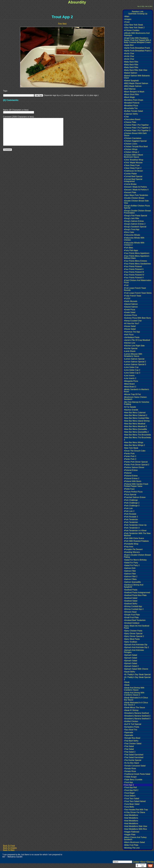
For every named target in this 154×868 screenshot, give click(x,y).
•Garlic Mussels (131, 301)
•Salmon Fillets (130, 579)
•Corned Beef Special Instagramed (133, 180)
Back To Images (10, 848)
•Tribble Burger (130, 777)
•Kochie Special (131, 348)
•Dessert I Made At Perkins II (136, 190)
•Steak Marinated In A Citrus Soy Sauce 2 (136, 704)
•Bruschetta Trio (131, 108)
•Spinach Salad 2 (131, 666)
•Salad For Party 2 (132, 565)
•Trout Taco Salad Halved (135, 801)
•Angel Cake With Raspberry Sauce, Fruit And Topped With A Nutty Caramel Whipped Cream (138, 40)
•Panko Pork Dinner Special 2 (137, 465)
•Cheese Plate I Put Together (136, 125)
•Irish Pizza (129, 335)
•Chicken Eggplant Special (135, 141)
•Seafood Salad (131, 598)
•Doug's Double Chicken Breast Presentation (137, 212)
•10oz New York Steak (133, 25)
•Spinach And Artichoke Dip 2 (136, 647)
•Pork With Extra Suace (134, 538)
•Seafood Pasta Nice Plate (135, 595)
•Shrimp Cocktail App (133, 606)
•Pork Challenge (131, 500)
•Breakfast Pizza (131, 106)
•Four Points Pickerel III (134, 272)
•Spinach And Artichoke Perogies (134, 651)
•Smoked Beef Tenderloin (135, 620)
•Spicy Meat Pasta (132, 639)
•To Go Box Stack (131, 763)
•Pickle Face (129, 489)
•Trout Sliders (130, 796)
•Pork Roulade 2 (131, 517)
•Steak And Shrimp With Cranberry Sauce (134, 689)
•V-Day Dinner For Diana (134, 812)
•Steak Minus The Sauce (134, 708)
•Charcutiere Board (132, 119)
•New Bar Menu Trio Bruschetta (137, 435)
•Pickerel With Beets (133, 481)
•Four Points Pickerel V (134, 278)
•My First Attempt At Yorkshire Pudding (137, 403)
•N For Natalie (130, 407)
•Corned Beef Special (133, 176)
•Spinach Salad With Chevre (136, 669)
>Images (128, 19)
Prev (60, 24)
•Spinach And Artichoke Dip (136, 645)
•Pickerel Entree (131, 476)
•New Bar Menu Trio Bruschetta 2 (137, 439)
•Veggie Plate (130, 835)
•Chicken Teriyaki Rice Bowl (136, 147)
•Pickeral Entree (131, 470)
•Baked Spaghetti (131, 81)
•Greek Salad (130, 312)
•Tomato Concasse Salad (135, 766)
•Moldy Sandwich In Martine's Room (136, 390)
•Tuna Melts (129, 807)
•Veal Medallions (131, 815)
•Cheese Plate (130, 122)
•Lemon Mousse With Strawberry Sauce (133, 355)
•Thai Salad (129, 746)
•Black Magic (129, 97)
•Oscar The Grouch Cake (135, 451)
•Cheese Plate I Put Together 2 (137, 128)
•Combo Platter (130, 174)
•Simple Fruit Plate (132, 615)
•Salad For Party (131, 563)
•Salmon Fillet (130, 571)
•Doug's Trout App (132, 229)
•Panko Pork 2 (130, 456)
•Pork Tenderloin (131, 519)
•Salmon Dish (130, 568)
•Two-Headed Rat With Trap (136, 810)
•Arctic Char (129, 53)
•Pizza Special (130, 495)
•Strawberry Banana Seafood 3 (137, 719)
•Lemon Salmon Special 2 (135, 362)
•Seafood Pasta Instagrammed (137, 593)
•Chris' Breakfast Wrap (134, 160)
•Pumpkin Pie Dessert (133, 549)
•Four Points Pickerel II (134, 269)
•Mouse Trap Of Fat (132, 394)
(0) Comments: (11, 100)
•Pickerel (128, 473)
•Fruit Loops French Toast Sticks (138, 293)
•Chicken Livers (131, 144)
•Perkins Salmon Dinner (134, 467)
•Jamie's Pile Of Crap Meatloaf (137, 340)
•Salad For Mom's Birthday (135, 560)
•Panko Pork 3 (130, 459)
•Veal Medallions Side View (136, 826)
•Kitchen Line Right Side (134, 346)
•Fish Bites (128, 248)
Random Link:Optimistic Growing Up (138, 13)
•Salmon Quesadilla (132, 582)
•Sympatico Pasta (132, 727)
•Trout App (128, 782)
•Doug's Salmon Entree (134, 221)
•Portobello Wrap (131, 544)
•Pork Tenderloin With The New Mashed (137, 534)
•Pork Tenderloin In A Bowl (135, 531)
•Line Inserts (129, 376)
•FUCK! (127, 299)
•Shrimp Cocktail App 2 (134, 609)
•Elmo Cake (129, 232)
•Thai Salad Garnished (134, 755)
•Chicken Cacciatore (133, 138)
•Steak (127, 682)
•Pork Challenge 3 (132, 506)
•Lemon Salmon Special (134, 359)
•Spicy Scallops (131, 642)
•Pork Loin (128, 508)
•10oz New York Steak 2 (134, 28)
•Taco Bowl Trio (131, 730)
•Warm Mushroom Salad (134, 842)
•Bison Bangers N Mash (134, 92)
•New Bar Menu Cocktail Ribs (136, 418)
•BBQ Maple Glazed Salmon (136, 83)
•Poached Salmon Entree (135, 497)
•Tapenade (128, 732)
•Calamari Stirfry (131, 114)
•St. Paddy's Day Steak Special (137, 674)
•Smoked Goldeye (132, 623)
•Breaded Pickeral (132, 103)
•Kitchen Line (130, 343)
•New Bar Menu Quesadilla (135, 429)
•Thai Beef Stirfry (131, 741)
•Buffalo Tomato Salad (133, 111)
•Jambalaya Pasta (132, 337)
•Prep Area (129, 547)
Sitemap (150, 862)
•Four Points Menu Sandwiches (137, 264)
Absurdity (77, 2)
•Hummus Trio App (132, 332)
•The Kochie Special (133, 760)
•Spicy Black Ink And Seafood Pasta (137, 627)
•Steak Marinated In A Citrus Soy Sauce (136, 699)
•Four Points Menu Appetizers (137, 253)
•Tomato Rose (130, 768)
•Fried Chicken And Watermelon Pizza (138, 281)
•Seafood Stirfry (131, 604)
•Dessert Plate (130, 192)
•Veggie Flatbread (132, 832)
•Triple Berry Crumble (133, 780)
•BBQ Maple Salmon (133, 86)
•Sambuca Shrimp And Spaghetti (134, 586)
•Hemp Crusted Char (133, 321)
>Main (127, 16)
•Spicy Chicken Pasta (133, 631)
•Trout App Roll (130, 787)
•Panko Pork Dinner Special (136, 462)
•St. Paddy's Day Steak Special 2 (137, 678)
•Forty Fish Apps (131, 250)
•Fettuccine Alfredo (132, 235)
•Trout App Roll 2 (131, 790)
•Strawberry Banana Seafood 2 (137, 716)
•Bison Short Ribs (131, 94)
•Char (126, 117)
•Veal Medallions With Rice (135, 829)
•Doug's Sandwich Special (135, 227)
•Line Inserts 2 (130, 378)
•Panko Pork (129, 454)
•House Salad (130, 326)
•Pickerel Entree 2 (132, 478)
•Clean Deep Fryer (132, 165)
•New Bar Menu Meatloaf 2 (135, 426)
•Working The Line (132, 848)
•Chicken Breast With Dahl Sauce (135, 134)
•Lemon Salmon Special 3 (135, 364)
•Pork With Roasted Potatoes (136, 541)
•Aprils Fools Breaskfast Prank (137, 48)
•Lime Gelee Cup (131, 367)
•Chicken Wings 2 (132, 152)
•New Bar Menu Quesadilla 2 (136, 432)
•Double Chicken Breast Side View (136, 202)
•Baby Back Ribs (131, 62)
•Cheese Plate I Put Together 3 (137, 130)
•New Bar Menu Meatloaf (135, 424)
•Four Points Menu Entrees (135, 261)
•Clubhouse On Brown (133, 171)
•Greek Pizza (130, 310)
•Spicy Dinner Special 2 (134, 636)
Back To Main (9, 850)
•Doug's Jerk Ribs (132, 218)
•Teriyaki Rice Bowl (132, 738)
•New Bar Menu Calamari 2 (136, 415)
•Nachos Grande (131, 410)
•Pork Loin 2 (129, 511)
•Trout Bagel (129, 793)
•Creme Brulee (130, 184)
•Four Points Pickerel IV (134, 275)
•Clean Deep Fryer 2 (133, 168)
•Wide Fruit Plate (131, 845)
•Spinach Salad (130, 655)
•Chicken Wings (131, 149)
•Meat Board (129, 384)
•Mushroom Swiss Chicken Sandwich (135, 398)
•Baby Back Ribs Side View (136, 70)
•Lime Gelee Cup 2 (132, 370)
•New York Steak (131, 448)
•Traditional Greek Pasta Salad (137, 774)
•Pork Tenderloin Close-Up (135, 525)
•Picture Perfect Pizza (133, 492)
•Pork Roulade (130, 514)
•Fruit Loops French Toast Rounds (135, 289)
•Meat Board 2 (130, 387)
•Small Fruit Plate (131, 617)
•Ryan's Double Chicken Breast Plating (137, 556)
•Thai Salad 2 (130, 752)
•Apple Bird (129, 45)
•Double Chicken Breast (134, 198)
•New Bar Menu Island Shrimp (137, 421)
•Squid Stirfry (130, 672)
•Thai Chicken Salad (133, 744)
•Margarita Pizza (131, 381)
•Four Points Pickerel (133, 266)
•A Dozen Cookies (132, 30)
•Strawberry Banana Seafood (136, 713)
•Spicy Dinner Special (133, 633)
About (143, 862)
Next (65, 24)
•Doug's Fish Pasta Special (135, 216)
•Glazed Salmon (131, 304)
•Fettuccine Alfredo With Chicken (134, 239)
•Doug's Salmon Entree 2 (135, 224)
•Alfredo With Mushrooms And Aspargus (137, 34)
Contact (136, 862)
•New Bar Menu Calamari (135, 413)
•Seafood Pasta (131, 590)
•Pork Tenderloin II (132, 528)
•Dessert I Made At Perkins (135, 187)
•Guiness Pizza (130, 315)
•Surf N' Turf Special (133, 724)
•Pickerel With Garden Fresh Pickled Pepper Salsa (136, 485)
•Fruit (126, 285)
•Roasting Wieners (132, 552)
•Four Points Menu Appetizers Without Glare (137, 257)
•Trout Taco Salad (132, 799)
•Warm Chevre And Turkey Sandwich (135, 838)
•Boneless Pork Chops (133, 100)
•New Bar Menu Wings (134, 442)
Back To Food (9, 846)
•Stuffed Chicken (131, 721)
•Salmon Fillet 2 (131, 576)
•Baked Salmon (131, 73)
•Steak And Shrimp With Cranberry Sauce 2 (134, 694)
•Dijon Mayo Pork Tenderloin (136, 195)
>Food (127, 22)
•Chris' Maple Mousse (133, 163)
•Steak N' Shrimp (131, 710)
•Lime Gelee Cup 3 (132, 373)
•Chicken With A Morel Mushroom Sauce (133, 156)
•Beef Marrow (130, 89)
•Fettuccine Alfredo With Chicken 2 (134, 244)
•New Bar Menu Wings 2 (134, 445)
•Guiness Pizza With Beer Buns (137, 318)
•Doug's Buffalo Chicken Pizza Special (137, 207)
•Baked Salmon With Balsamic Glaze (137, 77)
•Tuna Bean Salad (132, 804)
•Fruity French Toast (132, 296)
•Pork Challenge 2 (132, 503)
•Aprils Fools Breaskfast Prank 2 (138, 51)
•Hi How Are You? (132, 323)
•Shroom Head (130, 612)
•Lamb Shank (130, 351)
